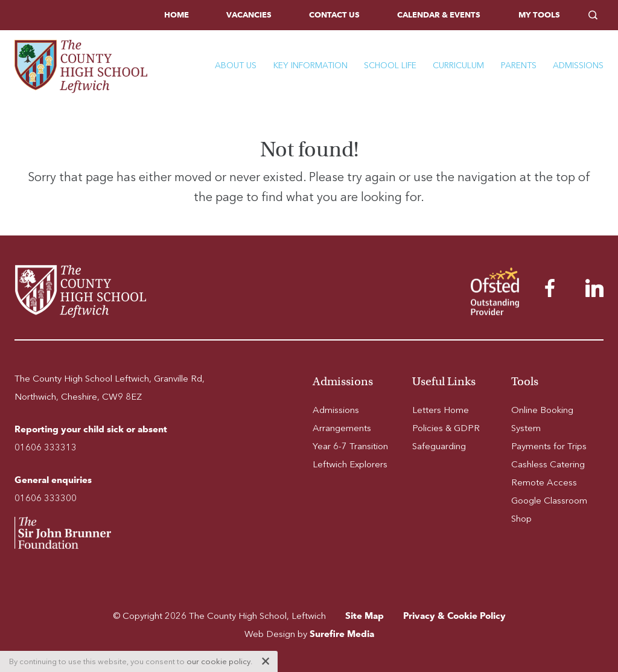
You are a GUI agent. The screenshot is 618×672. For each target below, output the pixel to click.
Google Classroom (549, 501)
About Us (236, 66)
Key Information (311, 66)
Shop (521, 519)
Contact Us (334, 15)
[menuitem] (177, 15)
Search (596, 15)
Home (177, 15)
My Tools (539, 15)
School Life (390, 66)
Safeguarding (439, 446)
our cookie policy (218, 661)
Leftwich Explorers (350, 464)
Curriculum (458, 66)
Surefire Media (342, 634)
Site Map (365, 616)
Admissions (578, 66)
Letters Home (441, 410)
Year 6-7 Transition (350, 446)
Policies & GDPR (446, 428)
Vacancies (249, 15)
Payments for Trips (549, 446)
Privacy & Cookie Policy (454, 616)
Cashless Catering (548, 464)
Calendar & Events (439, 15)
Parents (519, 66)
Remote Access (544, 482)
